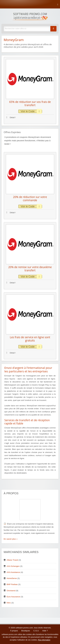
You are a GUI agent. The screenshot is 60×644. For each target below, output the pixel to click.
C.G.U (36, 631)
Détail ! (11, 117)
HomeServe (12, 578)
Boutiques (26, 631)
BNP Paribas (12, 584)
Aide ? (45, 631)
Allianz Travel (12, 560)
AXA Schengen (13, 566)
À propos (14, 631)
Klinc (9, 603)
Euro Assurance (13, 597)
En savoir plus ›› (11, 539)
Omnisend (11, 591)
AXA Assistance (13, 572)
